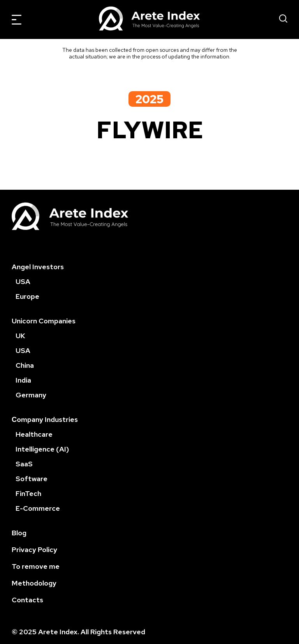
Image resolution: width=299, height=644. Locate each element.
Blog (19, 533)
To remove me (36, 566)
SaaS (24, 464)
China (25, 365)
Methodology (34, 583)
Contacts (27, 600)
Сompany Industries (45, 419)
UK (20, 336)
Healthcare (34, 434)
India (23, 380)
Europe (27, 296)
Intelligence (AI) (42, 449)
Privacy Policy (34, 550)
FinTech (28, 493)
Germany (31, 395)
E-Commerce (38, 508)
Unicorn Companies (44, 321)
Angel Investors (38, 267)
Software (32, 479)
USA (23, 281)
